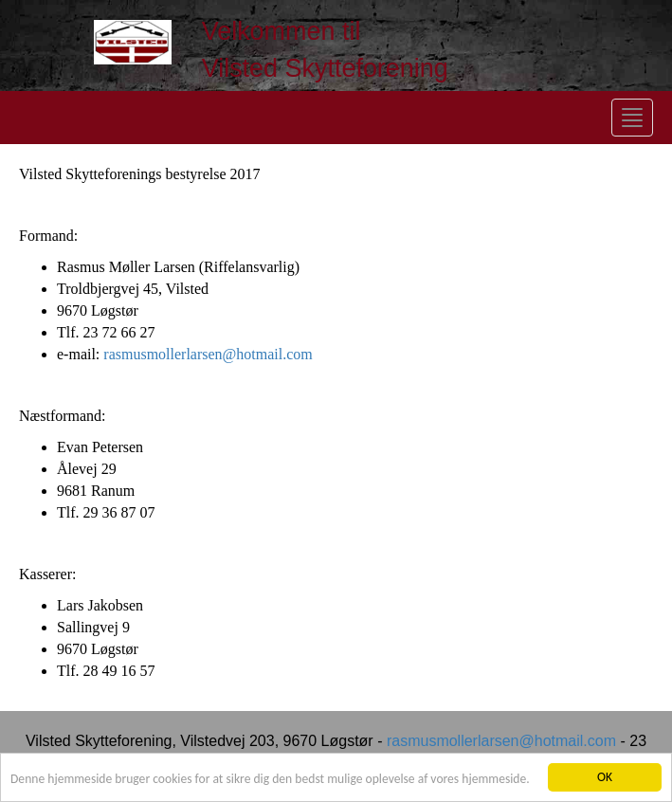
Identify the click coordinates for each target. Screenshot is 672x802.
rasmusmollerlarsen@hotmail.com (208, 354)
